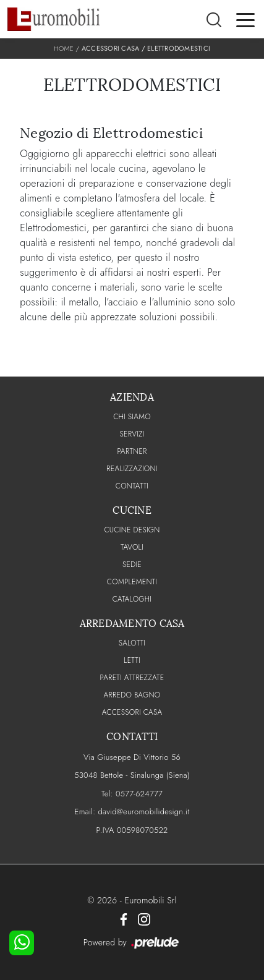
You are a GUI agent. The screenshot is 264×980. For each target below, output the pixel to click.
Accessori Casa (111, 48)
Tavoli (132, 547)
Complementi (132, 582)
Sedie (132, 565)
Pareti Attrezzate (132, 678)
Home (64, 48)
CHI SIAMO (132, 417)
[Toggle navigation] (245, 19)
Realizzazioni (132, 469)
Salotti (132, 643)
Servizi (132, 434)
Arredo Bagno (132, 695)
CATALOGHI (132, 599)
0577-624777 (139, 794)
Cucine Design (132, 530)
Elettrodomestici (179, 48)
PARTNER (132, 451)
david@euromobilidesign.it (143, 812)
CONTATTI (132, 486)
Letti (132, 660)
